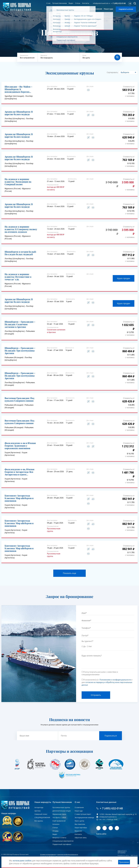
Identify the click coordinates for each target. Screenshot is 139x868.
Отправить (96, 695)
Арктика (38, 811)
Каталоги (56, 824)
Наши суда (79, 811)
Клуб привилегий (59, 821)
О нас (48, 3)
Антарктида (39, 807)
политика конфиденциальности (68, 854)
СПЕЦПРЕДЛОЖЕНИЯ (42, 817)
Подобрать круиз (126, 9)
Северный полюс (41, 814)
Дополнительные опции (62, 811)
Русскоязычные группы (61, 807)
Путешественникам (60, 3)
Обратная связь (81, 838)
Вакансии (78, 831)
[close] (138, 866)
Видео (71, 3)
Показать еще (69, 573)
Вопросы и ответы (59, 838)
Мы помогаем (80, 824)
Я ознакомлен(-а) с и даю (107, 682)
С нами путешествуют (83, 814)
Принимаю (124, 862)
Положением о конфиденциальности (115, 680)
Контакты (86, 3)
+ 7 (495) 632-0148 (118, 3)
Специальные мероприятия (63, 841)
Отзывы (56, 831)
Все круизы (39, 821)
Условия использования (48, 854)
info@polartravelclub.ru (102, 3)
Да (85, 646)
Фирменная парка (59, 814)
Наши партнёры (81, 828)
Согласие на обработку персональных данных (55, 856)
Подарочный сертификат (62, 844)
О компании (79, 807)
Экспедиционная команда (84, 817)
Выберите (125, 72)
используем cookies (22, 861)
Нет (90, 646)
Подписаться (111, 736)
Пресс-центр (79, 821)
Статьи (78, 3)
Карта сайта (101, 834)
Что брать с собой (59, 817)
